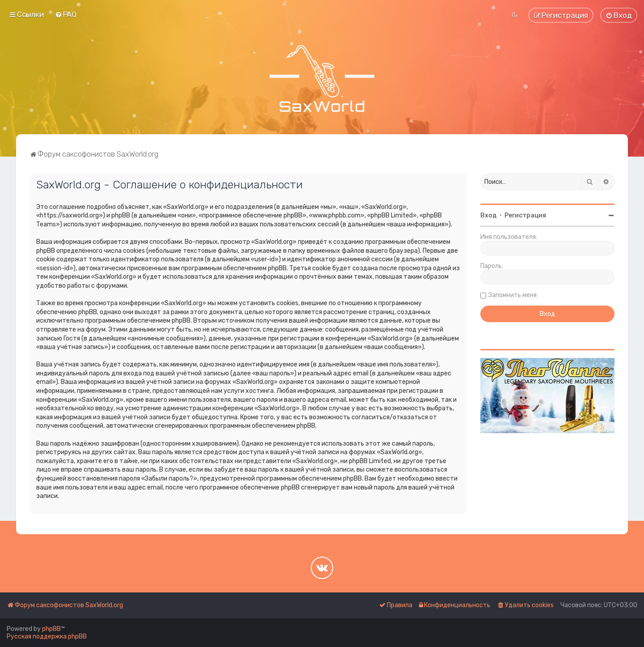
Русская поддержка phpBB (47, 636)
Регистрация (525, 215)
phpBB (51, 629)
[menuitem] (66, 14)
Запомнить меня (513, 295)
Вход (489, 215)
